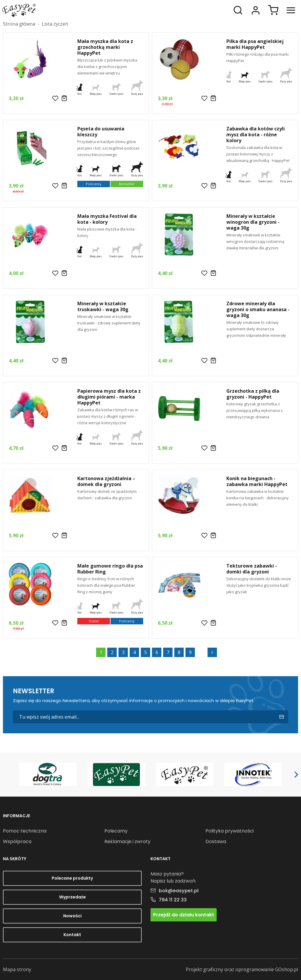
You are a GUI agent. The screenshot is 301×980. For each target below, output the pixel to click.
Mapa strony (17, 969)
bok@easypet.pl (179, 891)
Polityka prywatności (230, 831)
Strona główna (19, 24)
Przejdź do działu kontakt (184, 915)
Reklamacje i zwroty (127, 841)
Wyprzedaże (72, 897)
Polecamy (116, 831)
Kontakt (72, 935)
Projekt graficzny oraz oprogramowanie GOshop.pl (242, 969)
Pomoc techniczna (25, 831)
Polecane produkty (72, 878)
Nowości (72, 916)
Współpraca (17, 841)
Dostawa (216, 841)
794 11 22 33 (173, 900)
